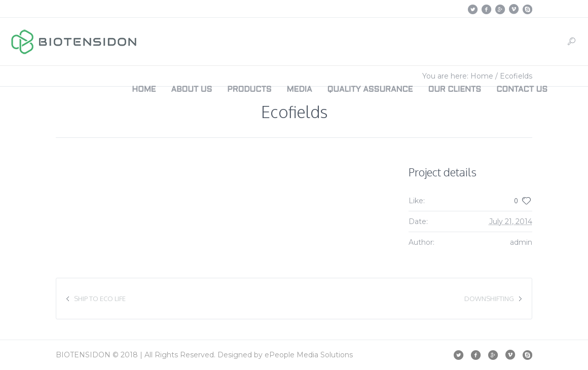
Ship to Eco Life (100, 299)
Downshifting (489, 299)
